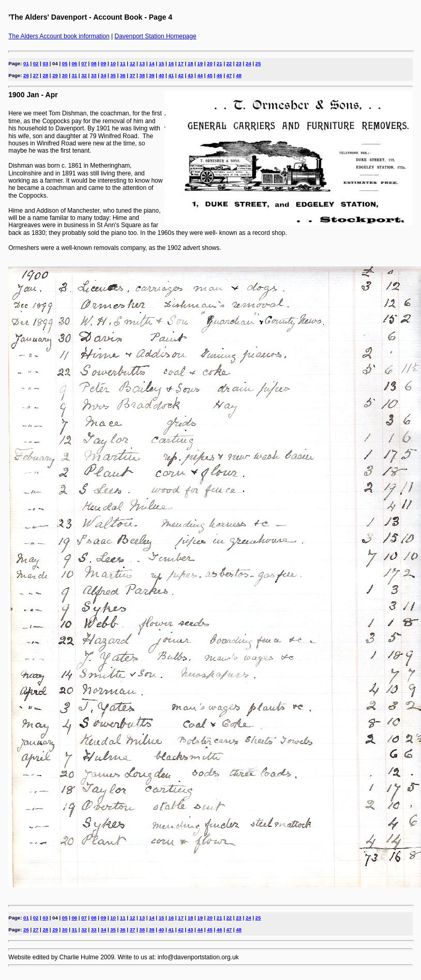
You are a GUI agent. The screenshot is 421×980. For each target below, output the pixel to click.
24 (249, 63)
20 (210, 63)
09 (104, 63)
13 (142, 63)
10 (113, 63)
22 (229, 63)
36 (123, 75)
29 (55, 75)
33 (94, 75)
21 (220, 63)
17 (181, 63)
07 (84, 63)
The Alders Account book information (59, 36)
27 (36, 75)
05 (65, 63)
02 (36, 63)
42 (181, 75)
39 (152, 75)
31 (75, 75)
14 (152, 63)
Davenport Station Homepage (156, 36)
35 (113, 75)
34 (104, 75)
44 (200, 75)
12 (133, 63)
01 (26, 63)
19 (200, 63)
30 (65, 75)
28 (45, 75)
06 (75, 63)
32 (84, 75)
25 (258, 63)
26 (26, 75)
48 (239, 75)
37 (133, 75)
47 (229, 75)
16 (171, 63)
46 (220, 75)
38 (142, 75)
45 (210, 75)
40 (162, 75)
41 (171, 75)
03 (45, 63)
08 (94, 63)
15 (162, 63)
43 (191, 75)
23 (239, 63)
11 (123, 63)
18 (191, 63)
